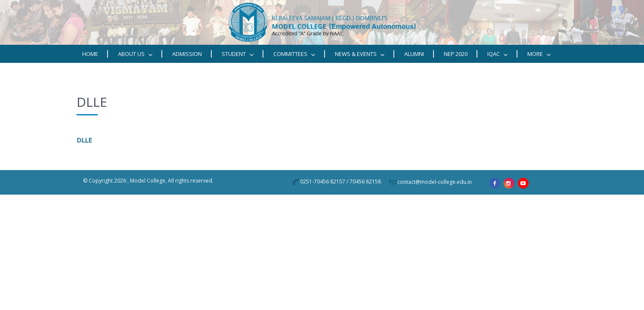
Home (90, 54)
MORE (539, 54)
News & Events (360, 54)
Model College (148, 181)
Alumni (414, 54)
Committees (294, 54)
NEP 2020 (456, 54)
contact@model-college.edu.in (435, 182)
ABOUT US (135, 54)
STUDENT (238, 54)
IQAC (497, 54)
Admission (187, 54)
